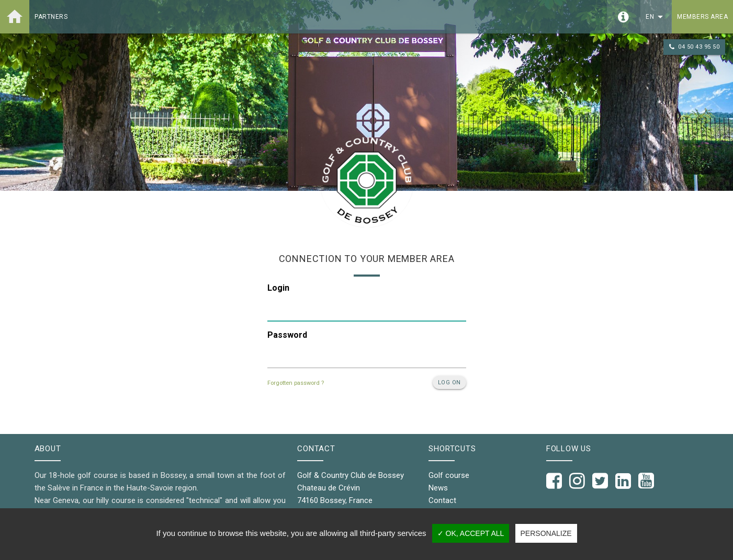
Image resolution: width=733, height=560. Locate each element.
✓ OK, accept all (471, 533)
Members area (702, 17)
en (656, 17)
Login (278, 288)
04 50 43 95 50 (694, 47)
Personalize (546, 533)
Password (287, 335)
